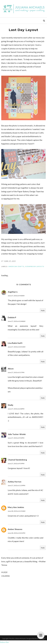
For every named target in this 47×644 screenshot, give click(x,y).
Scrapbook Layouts (35, 266)
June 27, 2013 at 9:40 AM (16, 296)
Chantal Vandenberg (17, 460)
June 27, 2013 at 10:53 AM (17, 347)
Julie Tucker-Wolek (17, 434)
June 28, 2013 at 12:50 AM (17, 511)
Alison (11, 369)
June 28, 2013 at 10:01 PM (16, 533)
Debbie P (12, 317)
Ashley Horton (15, 482)
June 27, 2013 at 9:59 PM (16, 464)
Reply (43, 310)
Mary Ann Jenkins (16, 507)
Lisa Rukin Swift (15, 343)
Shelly (11, 405)
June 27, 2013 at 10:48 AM (17, 321)
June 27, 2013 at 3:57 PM (16, 372)
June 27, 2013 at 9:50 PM (16, 438)
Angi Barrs (13, 292)
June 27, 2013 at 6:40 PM (16, 409)
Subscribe (4, 642)
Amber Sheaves (15, 529)
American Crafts (16, 266)
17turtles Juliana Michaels (17, 639)
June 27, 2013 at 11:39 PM (16, 485)
